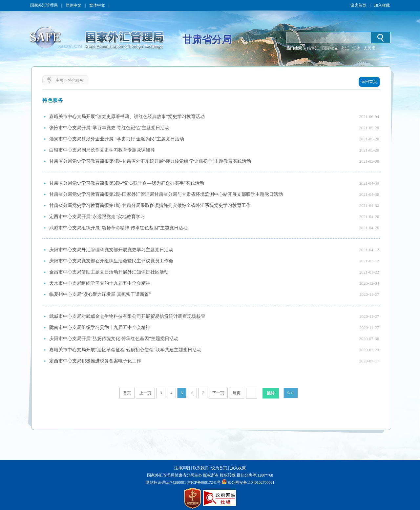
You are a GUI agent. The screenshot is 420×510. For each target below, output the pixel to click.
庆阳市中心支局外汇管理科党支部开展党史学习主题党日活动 (111, 250)
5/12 (291, 393)
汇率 (356, 48)
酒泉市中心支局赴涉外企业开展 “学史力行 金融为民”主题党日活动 (117, 139)
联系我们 (201, 468)
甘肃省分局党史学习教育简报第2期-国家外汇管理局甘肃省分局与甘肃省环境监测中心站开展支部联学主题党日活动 (166, 194)
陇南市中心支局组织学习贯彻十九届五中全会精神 (100, 327)
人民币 (369, 48)
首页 (127, 393)
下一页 (218, 393)
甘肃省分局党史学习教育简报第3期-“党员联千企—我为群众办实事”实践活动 (127, 183)
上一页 (145, 393)
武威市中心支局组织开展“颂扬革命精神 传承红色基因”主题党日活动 (118, 228)
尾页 (237, 393)
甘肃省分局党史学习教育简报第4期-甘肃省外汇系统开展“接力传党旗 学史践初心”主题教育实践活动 (150, 161)
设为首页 (358, 5)
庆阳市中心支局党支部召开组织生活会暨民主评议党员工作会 (111, 261)
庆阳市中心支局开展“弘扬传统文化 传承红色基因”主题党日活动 (114, 339)
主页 (60, 80)
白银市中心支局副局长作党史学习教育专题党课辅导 (102, 150)
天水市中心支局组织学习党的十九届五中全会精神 (100, 283)
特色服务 (76, 80)
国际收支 (330, 48)
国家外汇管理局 (44, 5)
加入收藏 (382, 5)
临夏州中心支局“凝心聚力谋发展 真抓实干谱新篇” (100, 294)
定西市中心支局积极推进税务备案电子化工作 (95, 361)
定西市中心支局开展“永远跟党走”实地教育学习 (97, 217)
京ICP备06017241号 (203, 482)
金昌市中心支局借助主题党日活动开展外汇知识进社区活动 (109, 272)
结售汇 (313, 48)
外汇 (345, 48)
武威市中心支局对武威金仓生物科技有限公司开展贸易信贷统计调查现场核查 (127, 316)
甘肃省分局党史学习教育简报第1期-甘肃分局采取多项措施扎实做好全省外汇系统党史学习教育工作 (150, 205)
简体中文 (73, 5)
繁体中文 (97, 5)
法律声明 (182, 468)
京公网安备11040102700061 (251, 482)
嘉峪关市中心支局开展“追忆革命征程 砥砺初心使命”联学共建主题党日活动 (125, 350)
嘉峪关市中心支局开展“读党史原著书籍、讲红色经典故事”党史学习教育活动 (127, 117)
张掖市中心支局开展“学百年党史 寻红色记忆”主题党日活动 (109, 128)
